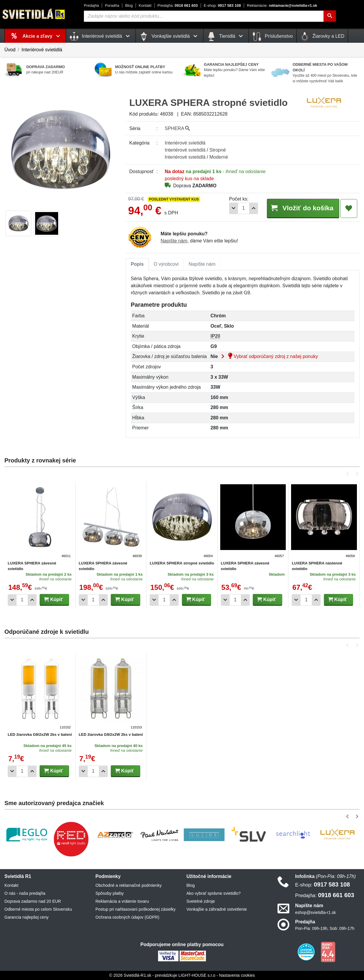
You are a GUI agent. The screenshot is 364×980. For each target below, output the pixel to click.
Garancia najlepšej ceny (26, 917)
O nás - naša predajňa (25, 893)
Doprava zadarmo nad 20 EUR (33, 901)
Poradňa (112, 5)
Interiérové (185, 143)
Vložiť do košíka (303, 208)
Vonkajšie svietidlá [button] (169, 37)
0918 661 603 (178, 5)
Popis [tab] (137, 264)
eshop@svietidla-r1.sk (316, 912)
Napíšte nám (174, 241)
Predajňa (91, 5)
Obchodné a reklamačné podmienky (128, 885)
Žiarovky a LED (322, 37)
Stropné (218, 150)
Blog (129, 5)
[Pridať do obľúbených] (349, 209)
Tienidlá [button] (226, 37)
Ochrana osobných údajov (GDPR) (127, 917)
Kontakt (145, 5)
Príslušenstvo (272, 37)
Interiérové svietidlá (42, 50)
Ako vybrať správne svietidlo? (214, 893)
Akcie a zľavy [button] (42, 36)
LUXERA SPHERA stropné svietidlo (182, 563)
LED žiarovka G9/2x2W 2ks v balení (40, 734)
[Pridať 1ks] (254, 208)
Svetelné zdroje (201, 901)
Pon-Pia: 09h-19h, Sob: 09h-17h (325, 928)
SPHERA (177, 128)
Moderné (219, 157)
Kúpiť (53, 599)
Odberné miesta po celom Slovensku (38, 909)
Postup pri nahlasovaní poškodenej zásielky (136, 909)
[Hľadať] (330, 16)
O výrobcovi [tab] (166, 264)
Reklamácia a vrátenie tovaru (122, 901)
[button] (349, 474)
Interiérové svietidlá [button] (101, 37)
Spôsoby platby (110, 893)
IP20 (215, 336)
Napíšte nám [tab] (202, 264)
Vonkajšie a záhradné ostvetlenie (217, 909)
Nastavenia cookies (237, 975)
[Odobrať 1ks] (234, 208)
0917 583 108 (222, 5)
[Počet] (244, 208)
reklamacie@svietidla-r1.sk (282, 5)
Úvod (10, 50)
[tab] (137, 264)
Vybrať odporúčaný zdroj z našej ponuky (268, 356)
